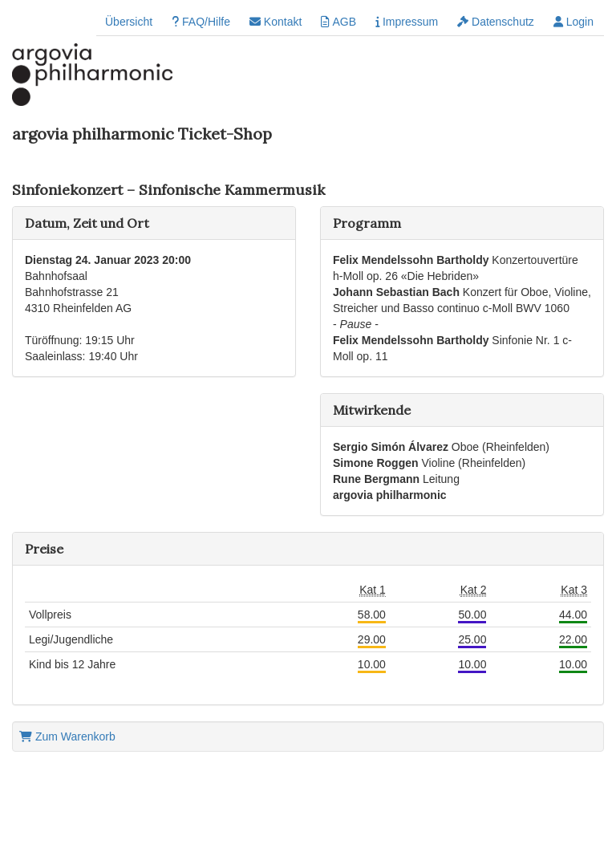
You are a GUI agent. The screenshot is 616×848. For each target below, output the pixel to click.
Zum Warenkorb (67, 736)
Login (573, 22)
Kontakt (276, 22)
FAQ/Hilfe (201, 22)
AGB (338, 22)
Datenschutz (496, 22)
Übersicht (129, 22)
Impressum (407, 22)
